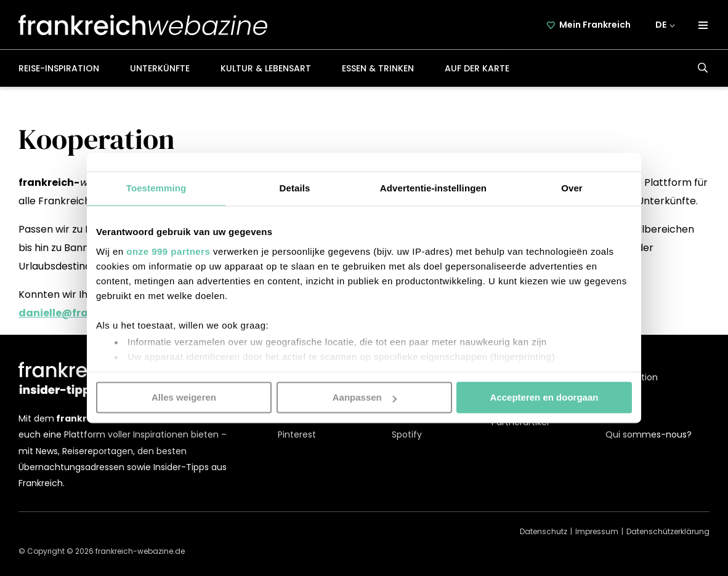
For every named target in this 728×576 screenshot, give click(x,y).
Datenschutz (544, 531)
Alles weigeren (184, 397)
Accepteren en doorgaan (544, 397)
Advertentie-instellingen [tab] (433, 188)
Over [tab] (572, 188)
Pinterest (297, 434)
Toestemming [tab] (156, 188)
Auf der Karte (477, 68)
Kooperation (632, 377)
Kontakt (622, 406)
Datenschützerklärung (668, 531)
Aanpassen (365, 397)
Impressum (597, 531)
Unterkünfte (160, 68)
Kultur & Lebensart (266, 68)
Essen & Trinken (378, 68)
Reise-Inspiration (59, 68)
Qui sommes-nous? (649, 434)
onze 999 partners (168, 251)
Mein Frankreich (595, 25)
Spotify (407, 434)
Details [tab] (295, 188)
